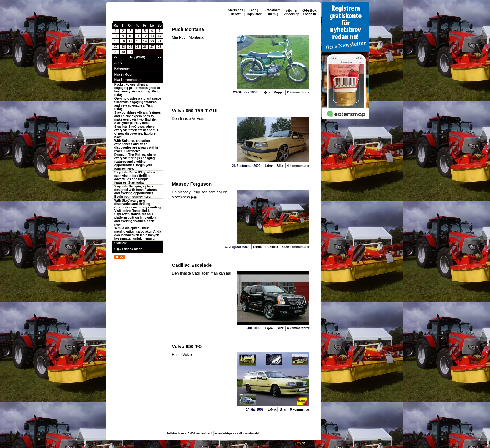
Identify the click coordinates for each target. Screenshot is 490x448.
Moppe (278, 92)
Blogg (254, 10)
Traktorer (271, 247)
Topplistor (254, 14)
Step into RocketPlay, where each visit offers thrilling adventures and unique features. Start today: (135, 177)
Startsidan (236, 10)
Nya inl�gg (123, 75)
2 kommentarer (298, 92)
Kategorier (122, 69)
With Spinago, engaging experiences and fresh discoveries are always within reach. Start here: (136, 146)
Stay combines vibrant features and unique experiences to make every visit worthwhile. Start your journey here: (137, 118)
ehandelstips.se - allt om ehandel (237, 433)
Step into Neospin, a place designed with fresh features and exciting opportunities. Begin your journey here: (136, 192)
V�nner (292, 10)
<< (116, 57)
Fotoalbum (273, 10)
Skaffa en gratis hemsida (273, 442)
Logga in (309, 14)
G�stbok (309, 10)
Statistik (120, 243)
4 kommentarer (298, 166)
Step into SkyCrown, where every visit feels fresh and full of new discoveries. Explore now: (136, 132)
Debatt (235, 14)
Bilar (280, 166)
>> (160, 57)
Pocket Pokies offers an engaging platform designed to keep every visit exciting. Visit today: (137, 90)
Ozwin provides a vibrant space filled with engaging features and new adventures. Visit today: (138, 104)
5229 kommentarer (296, 247)
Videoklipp (292, 14)
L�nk (266, 92)
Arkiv (118, 63)
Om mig (272, 14)
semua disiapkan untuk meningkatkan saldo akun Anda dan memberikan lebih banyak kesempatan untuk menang (138, 233)
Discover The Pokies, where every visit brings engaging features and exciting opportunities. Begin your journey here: (135, 162)
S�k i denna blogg (128, 249)
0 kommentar (300, 409)
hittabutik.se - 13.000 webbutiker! (190, 433)
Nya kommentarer (127, 80)
